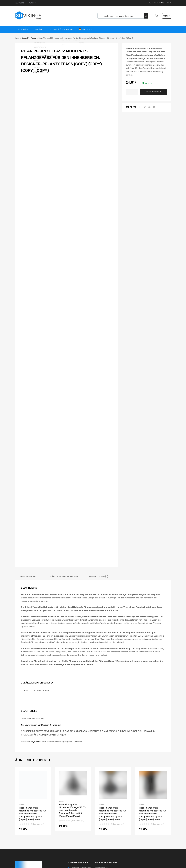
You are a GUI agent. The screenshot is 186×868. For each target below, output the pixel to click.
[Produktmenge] (132, 92)
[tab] (28, 522)
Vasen (34, 38)
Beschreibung (28, 522)
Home (17, 38)
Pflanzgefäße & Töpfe (105, 822)
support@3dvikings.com (31, 830)
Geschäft (39, 29)
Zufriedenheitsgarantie (81, 818)
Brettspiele (100, 814)
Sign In (160, 3)
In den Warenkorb (153, 92)
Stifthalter (100, 830)
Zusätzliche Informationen (63, 522)
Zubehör (99, 847)
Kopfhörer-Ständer (104, 818)
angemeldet (36, 687)
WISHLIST (33, 3)
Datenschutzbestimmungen (83, 838)
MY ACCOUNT (20, 3)
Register (168, 3)
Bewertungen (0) (99, 522)
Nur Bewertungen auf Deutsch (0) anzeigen (41, 671)
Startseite (23, 29)
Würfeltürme (101, 843)
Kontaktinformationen (62, 29)
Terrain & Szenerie (103, 834)
